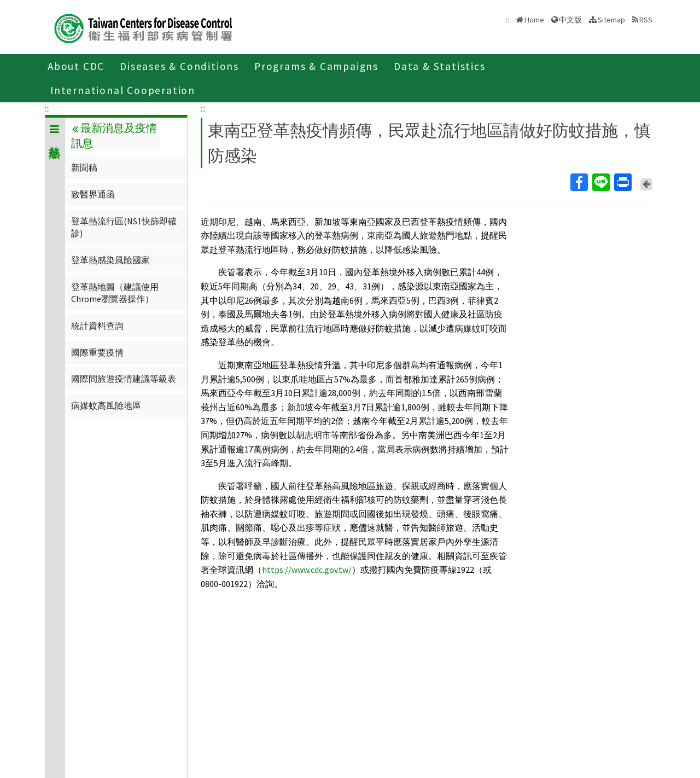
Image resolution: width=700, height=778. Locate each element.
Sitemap (611, 20)
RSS (646, 20)
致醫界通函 (93, 194)
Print (622, 182)
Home (534, 20)
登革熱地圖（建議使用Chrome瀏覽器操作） (115, 293)
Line (600, 182)
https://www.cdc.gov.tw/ (307, 570)
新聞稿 (84, 167)
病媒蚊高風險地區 (106, 405)
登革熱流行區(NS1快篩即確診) (124, 227)
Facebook (579, 182)
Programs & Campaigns (316, 66)
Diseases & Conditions (179, 66)
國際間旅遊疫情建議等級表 (124, 379)
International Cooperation (123, 90)
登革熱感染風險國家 (110, 260)
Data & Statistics (440, 66)
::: (47, 108)
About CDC (76, 66)
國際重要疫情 (97, 352)
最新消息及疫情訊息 (114, 136)
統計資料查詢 (97, 326)
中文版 (570, 20)
